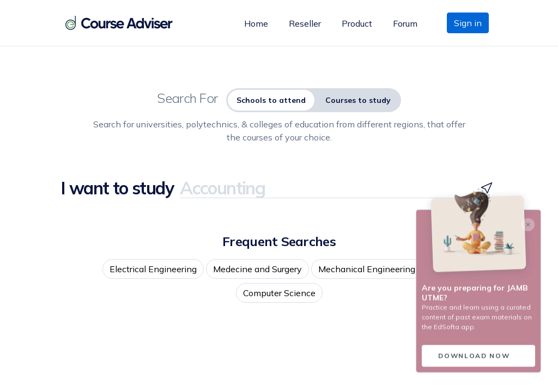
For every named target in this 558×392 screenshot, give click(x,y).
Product (357, 23)
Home (256, 23)
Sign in (468, 23)
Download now (474, 358)
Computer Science (279, 293)
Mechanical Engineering (367, 269)
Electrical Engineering (153, 269)
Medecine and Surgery (257, 269)
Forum (405, 23)
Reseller (305, 23)
